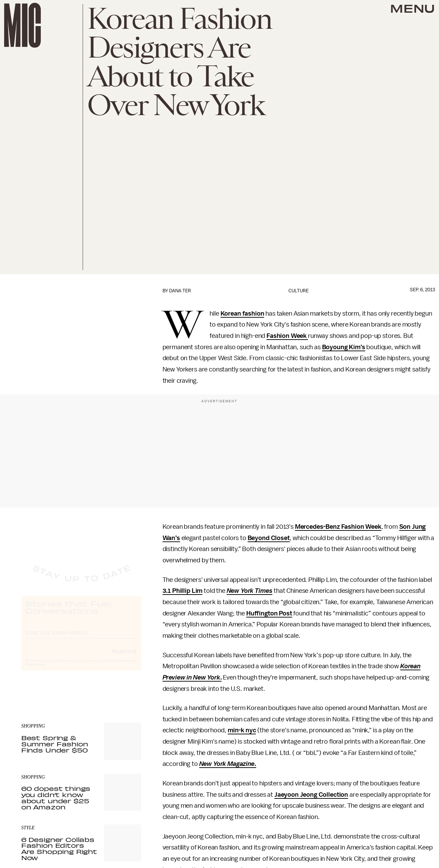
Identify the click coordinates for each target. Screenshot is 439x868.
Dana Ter (180, 291)
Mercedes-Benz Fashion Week (338, 527)
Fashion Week (287, 336)
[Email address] (81, 638)
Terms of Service (117, 667)
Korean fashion (242, 314)
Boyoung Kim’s (344, 347)
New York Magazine (227, 764)
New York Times (250, 591)
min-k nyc (242, 730)
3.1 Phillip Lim (183, 591)
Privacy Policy (35, 671)
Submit (124, 657)
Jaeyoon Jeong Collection (311, 795)
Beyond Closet (269, 538)
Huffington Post (269, 613)
